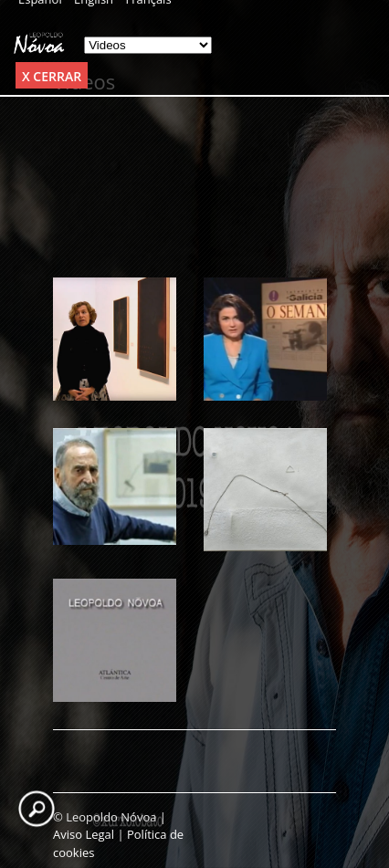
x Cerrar (52, 76)
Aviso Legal (84, 834)
